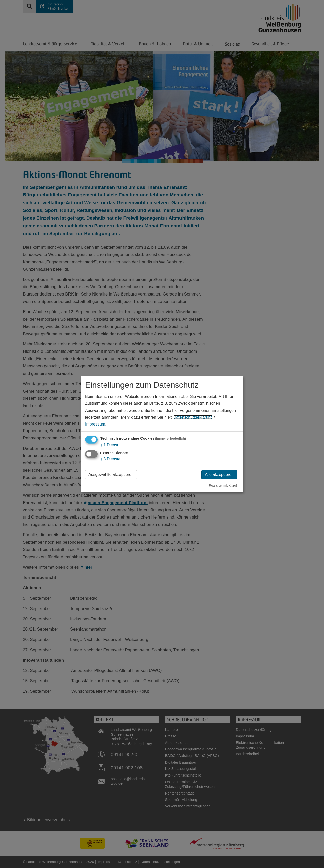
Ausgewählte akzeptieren (111, 475)
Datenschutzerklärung (193, 417)
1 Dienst (109, 445)
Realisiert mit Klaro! (223, 485)
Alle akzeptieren (219, 475)
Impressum (95, 424)
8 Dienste (110, 459)
